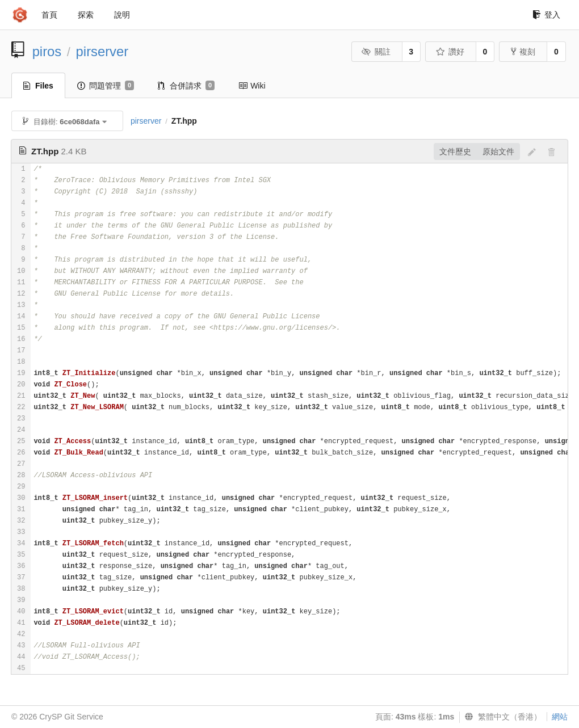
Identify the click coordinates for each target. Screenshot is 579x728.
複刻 (523, 52)
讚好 (450, 52)
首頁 (49, 15)
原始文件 (498, 152)
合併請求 (186, 86)
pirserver (102, 51)
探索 (86, 15)
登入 (546, 15)
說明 (122, 15)
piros (47, 51)
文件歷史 (455, 152)
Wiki (252, 86)
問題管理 (106, 86)
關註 (376, 52)
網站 (560, 717)
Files (38, 86)
